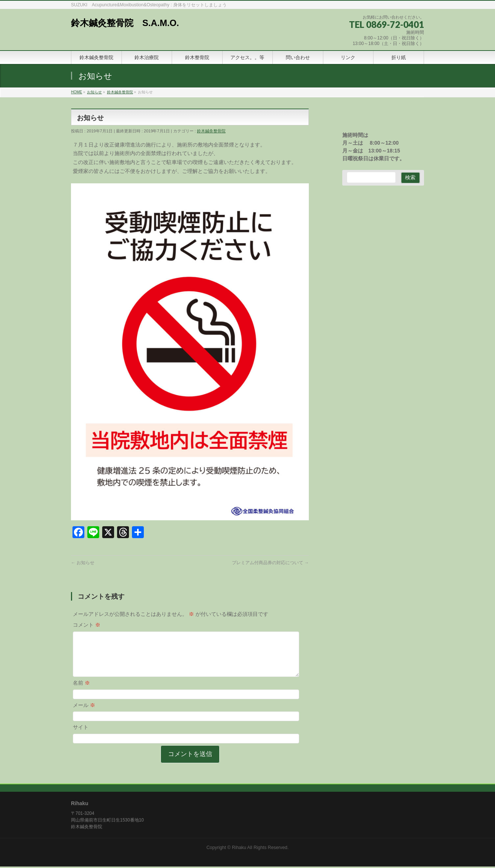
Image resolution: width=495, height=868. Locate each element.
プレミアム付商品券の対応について (270, 563)
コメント (87, 625)
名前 (81, 692)
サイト (81, 736)
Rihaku (239, 849)
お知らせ (83, 563)
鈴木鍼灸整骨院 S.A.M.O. (125, 23)
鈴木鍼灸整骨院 (211, 131)
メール (84, 714)
